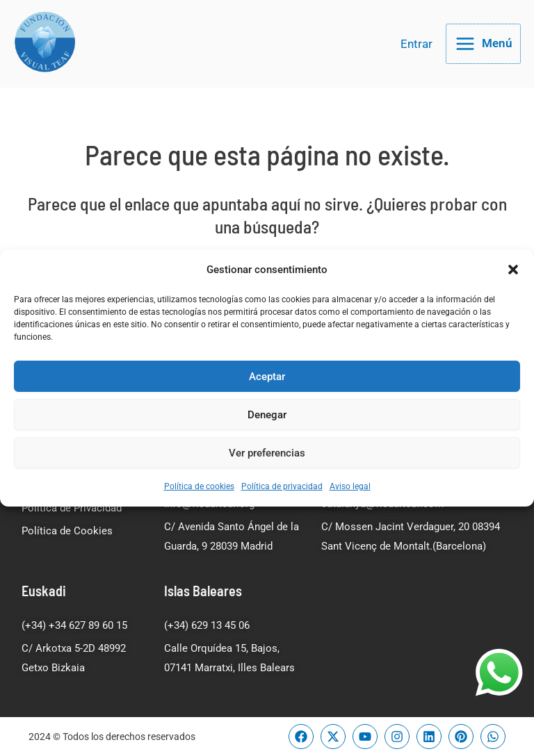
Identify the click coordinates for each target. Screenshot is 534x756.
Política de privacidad (282, 486)
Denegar (267, 415)
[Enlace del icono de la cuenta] (416, 55)
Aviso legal (350, 486)
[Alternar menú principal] (483, 55)
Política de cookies (199, 486)
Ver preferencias (267, 453)
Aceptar (267, 377)
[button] (513, 270)
